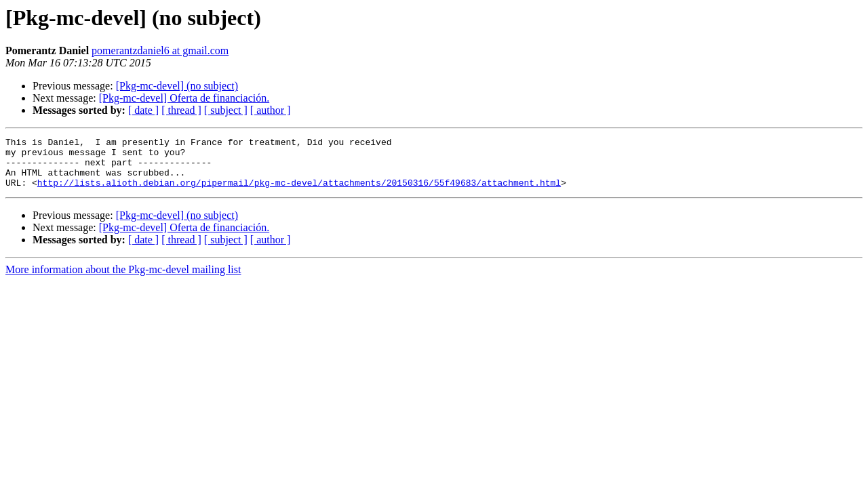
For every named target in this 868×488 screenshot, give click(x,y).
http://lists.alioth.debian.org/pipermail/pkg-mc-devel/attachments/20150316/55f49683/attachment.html (299, 192)
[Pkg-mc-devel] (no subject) (177, 86)
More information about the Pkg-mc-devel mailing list (123, 280)
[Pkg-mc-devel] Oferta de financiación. (184, 98)
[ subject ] (226, 110)
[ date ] (143, 110)
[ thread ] (181, 110)
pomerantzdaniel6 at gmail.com (160, 50)
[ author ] (271, 110)
